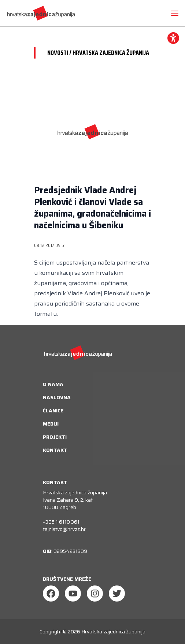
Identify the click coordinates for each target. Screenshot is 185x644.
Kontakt (55, 450)
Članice (53, 411)
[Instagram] (95, 594)
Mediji (51, 424)
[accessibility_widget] (173, 38)
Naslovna (57, 397)
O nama (53, 384)
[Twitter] (117, 594)
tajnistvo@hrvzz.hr (64, 529)
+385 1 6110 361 (61, 522)
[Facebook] (51, 594)
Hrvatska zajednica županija (113, 632)
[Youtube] (73, 594)
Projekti (55, 437)
